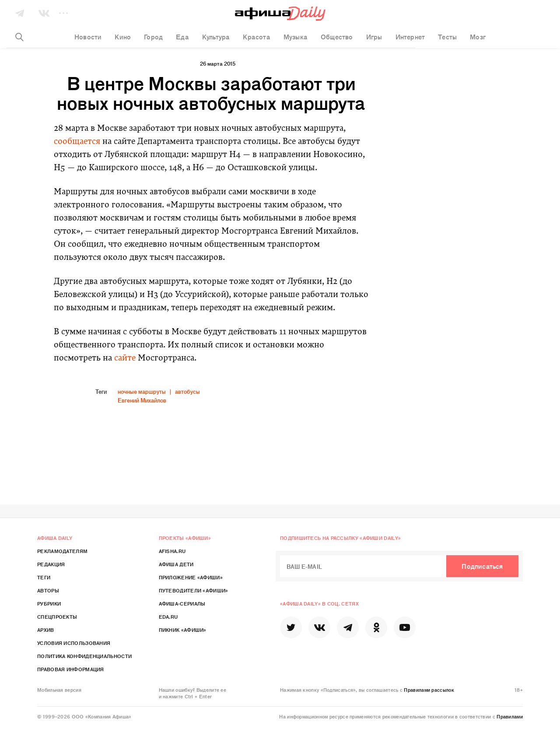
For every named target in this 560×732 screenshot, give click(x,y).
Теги (44, 577)
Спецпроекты (57, 616)
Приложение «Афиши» (191, 577)
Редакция (51, 564)
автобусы (187, 391)
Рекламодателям (62, 551)
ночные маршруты (142, 391)
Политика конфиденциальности (84, 656)
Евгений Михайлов (142, 400)
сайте (125, 359)
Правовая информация (71, 669)
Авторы (48, 590)
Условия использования (74, 643)
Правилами (510, 716)
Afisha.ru (172, 551)
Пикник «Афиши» (183, 630)
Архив (46, 630)
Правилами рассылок (429, 690)
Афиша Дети (176, 564)
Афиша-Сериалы (182, 603)
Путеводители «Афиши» (194, 590)
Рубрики (49, 603)
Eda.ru (168, 616)
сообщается (77, 142)
